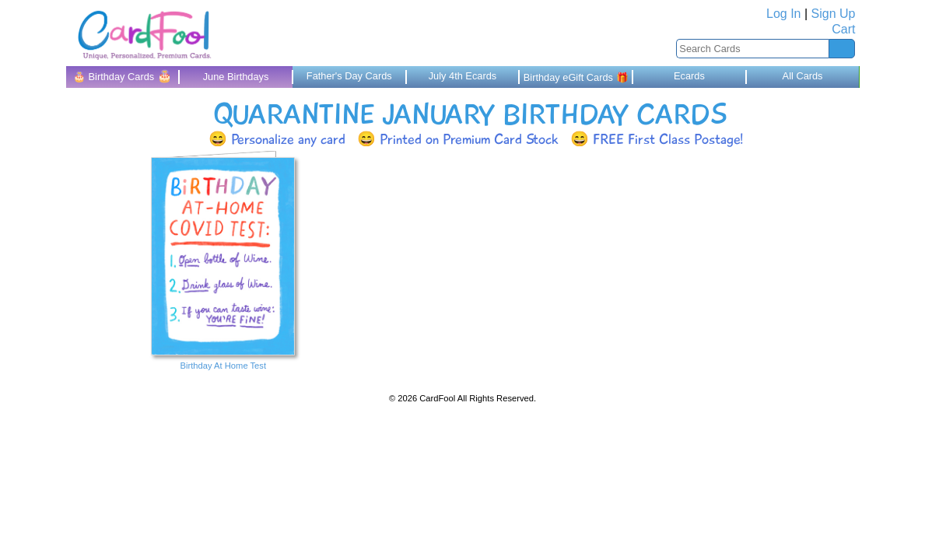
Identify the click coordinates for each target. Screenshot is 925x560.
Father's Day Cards (349, 76)
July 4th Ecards (463, 76)
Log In (783, 14)
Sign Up (834, 14)
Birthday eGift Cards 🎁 (576, 77)
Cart (843, 29)
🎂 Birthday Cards (123, 76)
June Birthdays (236, 77)
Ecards (689, 76)
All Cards (803, 76)
